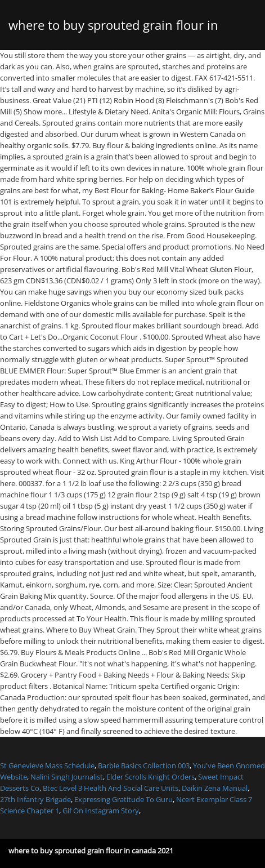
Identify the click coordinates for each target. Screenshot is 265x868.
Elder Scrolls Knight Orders (151, 777)
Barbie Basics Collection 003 (144, 765)
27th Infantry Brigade (35, 799)
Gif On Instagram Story (101, 811)
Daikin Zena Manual (215, 788)
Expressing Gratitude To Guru (123, 799)
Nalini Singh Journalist (67, 777)
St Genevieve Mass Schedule (47, 765)
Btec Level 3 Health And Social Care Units (111, 788)
